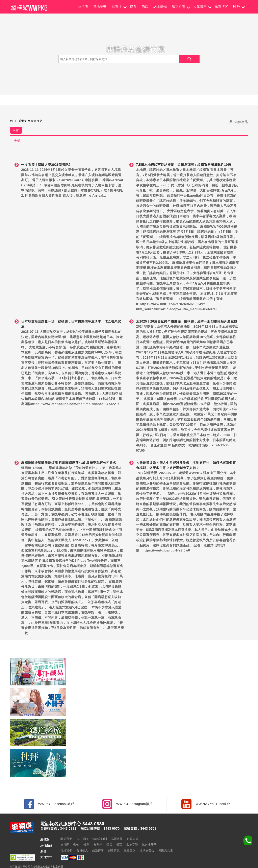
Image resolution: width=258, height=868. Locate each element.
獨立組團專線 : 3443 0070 (100, 816)
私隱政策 (117, 826)
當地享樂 (100, 7)
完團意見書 (166, 838)
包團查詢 (130, 838)
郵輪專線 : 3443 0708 (140, 816)
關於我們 (66, 826)
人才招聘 (82, 826)
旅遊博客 (222, 7)
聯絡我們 (66, 838)
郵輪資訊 (114, 838)
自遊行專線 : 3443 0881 (58, 816)
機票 (133, 7)
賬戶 (237, 7)
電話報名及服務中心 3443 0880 (72, 812)
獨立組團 (179, 7)
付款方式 (133, 826)
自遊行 (117, 7)
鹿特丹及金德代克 (31, 121)
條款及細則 (100, 826)
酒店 (145, 7)
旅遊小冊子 (149, 832)
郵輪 (76, 832)
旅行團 (83, 7)
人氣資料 (200, 7)
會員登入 (82, 838)
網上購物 (160, 7)
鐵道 (86, 832)
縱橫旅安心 (147, 838)
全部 (17, 131)
